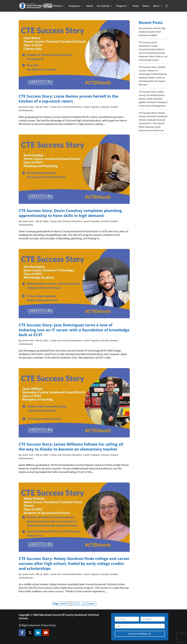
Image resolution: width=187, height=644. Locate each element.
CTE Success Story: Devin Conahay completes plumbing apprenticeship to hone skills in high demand (70, 213)
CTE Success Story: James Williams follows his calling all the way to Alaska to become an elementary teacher (71, 447)
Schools (105, 107)
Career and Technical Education (66, 107)
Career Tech (28, 107)
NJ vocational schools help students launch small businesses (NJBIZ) (152, 32)
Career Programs (92, 107)
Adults (90, 6)
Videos (146, 6)
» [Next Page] (85, 604)
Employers (74, 6)
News (136, 6)
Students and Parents (51, 6)
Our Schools (103, 6)
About (156, 6)
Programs (121, 6)
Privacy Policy (48, 625)
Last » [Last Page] (92, 604)
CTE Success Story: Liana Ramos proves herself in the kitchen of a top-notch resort (68, 99)
